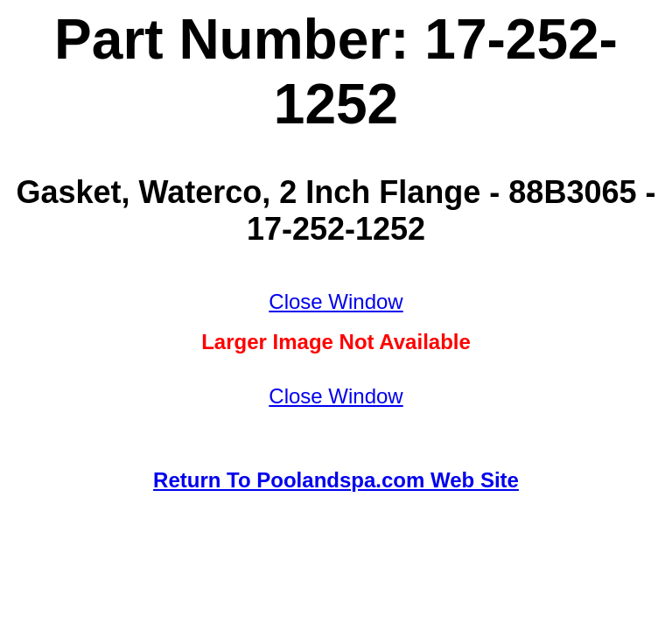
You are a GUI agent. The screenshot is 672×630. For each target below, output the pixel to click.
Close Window (336, 301)
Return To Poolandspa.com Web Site (336, 480)
